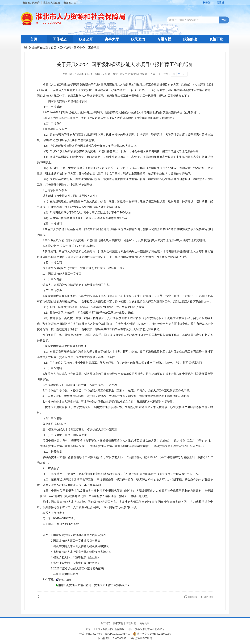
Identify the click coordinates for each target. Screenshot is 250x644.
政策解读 (190, 39)
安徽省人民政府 (31, 3)
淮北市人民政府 (52, 3)
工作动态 (60, 39)
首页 (34, 39)
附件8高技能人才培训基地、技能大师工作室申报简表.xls (94, 585)
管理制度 (131, 623)
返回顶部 (209, 597)
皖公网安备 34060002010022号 (152, 634)
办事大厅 (112, 39)
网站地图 (145, 623)
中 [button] (179, 74)
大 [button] (174, 74)
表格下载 (216, 39)
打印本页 (193, 597)
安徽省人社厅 (71, 3)
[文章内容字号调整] (175, 74)
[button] (205, 3)
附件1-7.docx (65, 580)
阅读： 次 (155, 74)
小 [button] (185, 74)
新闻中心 (79, 48)
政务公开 (86, 39)
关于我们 (105, 623)
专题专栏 (164, 39)
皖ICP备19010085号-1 (118, 634)
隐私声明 (118, 623)
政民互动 (138, 39)
